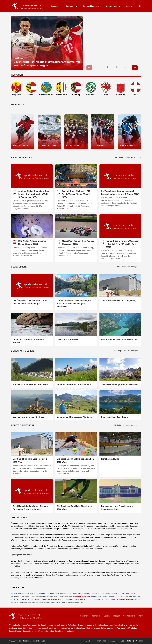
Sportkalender (97, 549)
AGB (113, 641)
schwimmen (16, 549)
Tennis (40, 549)
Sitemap (140, 641)
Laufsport (46, 540)
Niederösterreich (117, 575)
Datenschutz (129, 599)
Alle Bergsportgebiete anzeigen (127, 351)
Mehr (129, 6)
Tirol (122, 561)
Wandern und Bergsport (20, 540)
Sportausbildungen (92, 6)
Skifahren (75, 535)
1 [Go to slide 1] (99, 67)
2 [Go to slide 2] (108, 67)
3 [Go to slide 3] (116, 67)
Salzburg (131, 561)
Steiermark (89, 575)
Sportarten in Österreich (89, 529)
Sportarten (72, 6)
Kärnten (66, 564)
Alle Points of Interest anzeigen (127, 425)
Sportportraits (113, 6)
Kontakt (88, 641)
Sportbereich (111, 529)
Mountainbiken (36, 540)
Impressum (101, 641)
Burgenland (30, 578)
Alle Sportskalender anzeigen (128, 158)
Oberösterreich (102, 575)
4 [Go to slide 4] (125, 67)
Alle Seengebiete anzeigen (129, 267)
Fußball (30, 549)
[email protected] (83, 596)
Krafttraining (125, 546)
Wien (129, 575)
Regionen (56, 6)
